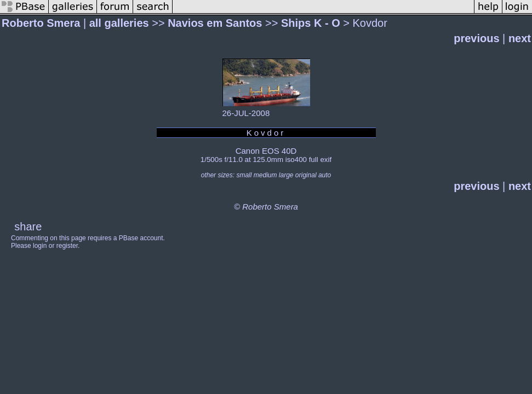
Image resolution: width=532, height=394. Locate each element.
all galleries (119, 23)
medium (265, 175)
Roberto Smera (41, 23)
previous (476, 38)
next (520, 38)
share (28, 227)
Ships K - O (311, 23)
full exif (320, 160)
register (67, 246)
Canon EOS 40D (266, 151)
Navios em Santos (215, 23)
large (286, 175)
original (306, 175)
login (40, 246)
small (244, 175)
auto (325, 175)
